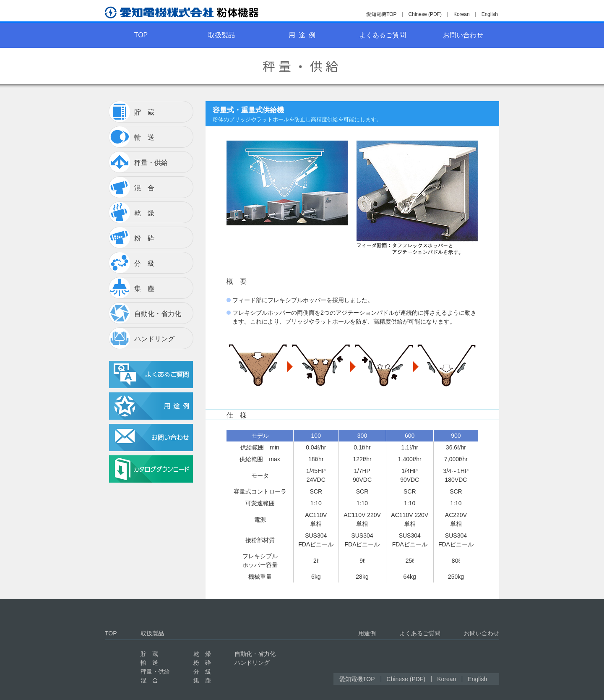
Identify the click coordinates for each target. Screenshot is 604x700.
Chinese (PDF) (425, 14)
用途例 (367, 633)
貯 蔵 (149, 654)
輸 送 (149, 663)
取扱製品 (221, 35)
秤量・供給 (155, 671)
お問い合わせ (463, 35)
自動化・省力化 (255, 654)
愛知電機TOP (381, 14)
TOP (141, 35)
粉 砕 (202, 663)
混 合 (149, 680)
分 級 (202, 671)
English (490, 14)
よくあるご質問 (383, 35)
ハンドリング (252, 663)
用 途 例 (302, 35)
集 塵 (202, 680)
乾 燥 (202, 654)
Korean (462, 14)
